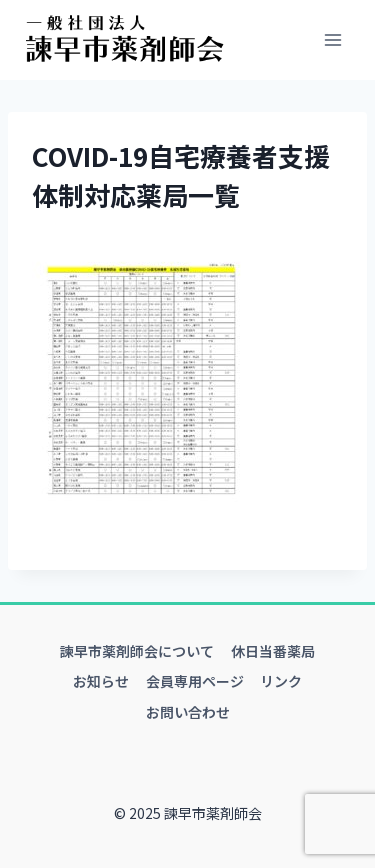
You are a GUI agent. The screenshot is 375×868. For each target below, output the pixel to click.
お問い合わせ (188, 712)
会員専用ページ (195, 681)
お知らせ (101, 681)
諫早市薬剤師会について (137, 651)
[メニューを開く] (332, 39)
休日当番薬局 (273, 651)
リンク (281, 681)
